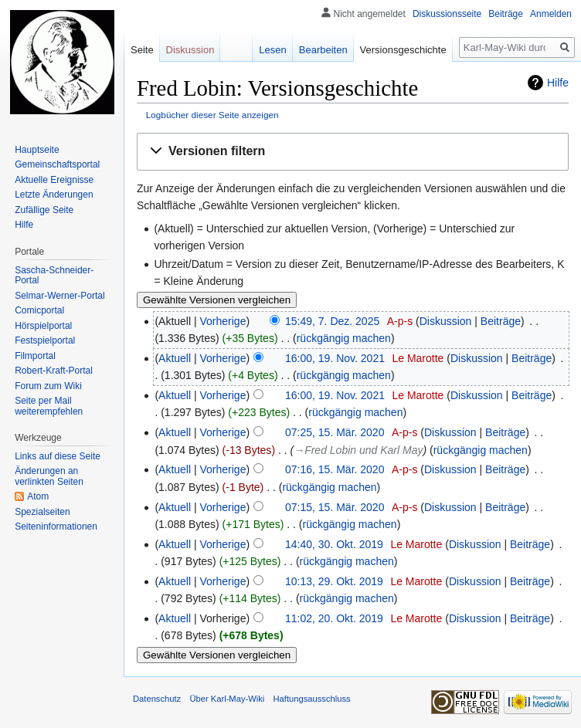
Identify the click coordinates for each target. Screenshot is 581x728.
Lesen (272, 50)
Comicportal (39, 310)
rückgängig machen (344, 338)
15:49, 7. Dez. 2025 (332, 321)
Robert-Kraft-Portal (54, 371)
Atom (38, 496)
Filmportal (35, 356)
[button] (353, 152)
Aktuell (175, 358)
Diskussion (446, 321)
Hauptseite (37, 150)
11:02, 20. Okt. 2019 (334, 618)
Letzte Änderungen (54, 195)
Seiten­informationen (56, 527)
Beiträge (501, 321)
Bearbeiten (323, 50)
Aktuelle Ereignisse (54, 180)
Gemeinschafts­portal (57, 164)
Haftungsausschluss (312, 699)
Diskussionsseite (447, 14)
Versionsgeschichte (403, 50)
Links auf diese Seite (58, 456)
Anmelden (551, 14)
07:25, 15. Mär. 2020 (335, 432)
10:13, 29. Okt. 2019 (334, 581)
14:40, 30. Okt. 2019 (334, 544)
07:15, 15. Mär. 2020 (335, 507)
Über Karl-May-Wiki (227, 699)
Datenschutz (157, 699)
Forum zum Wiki (48, 386)
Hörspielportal (43, 326)
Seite (142, 50)
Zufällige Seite (44, 210)
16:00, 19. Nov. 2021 (335, 358)
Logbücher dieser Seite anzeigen (212, 115)
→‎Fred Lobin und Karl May (358, 450)
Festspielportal (45, 340)
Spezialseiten (42, 512)
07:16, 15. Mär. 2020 (335, 469)
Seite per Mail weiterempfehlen (49, 406)
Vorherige (223, 321)
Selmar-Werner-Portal (59, 296)
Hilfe (558, 83)
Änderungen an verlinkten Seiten (49, 476)
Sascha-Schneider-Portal (54, 276)
